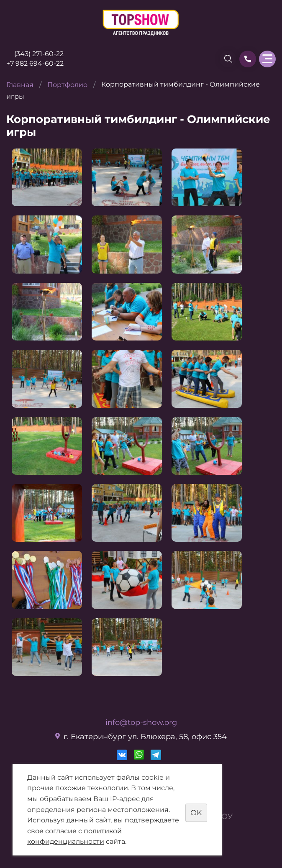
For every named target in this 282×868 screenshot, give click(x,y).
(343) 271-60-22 (39, 54)
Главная (20, 85)
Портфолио (67, 85)
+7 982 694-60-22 (35, 63)
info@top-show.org (141, 722)
